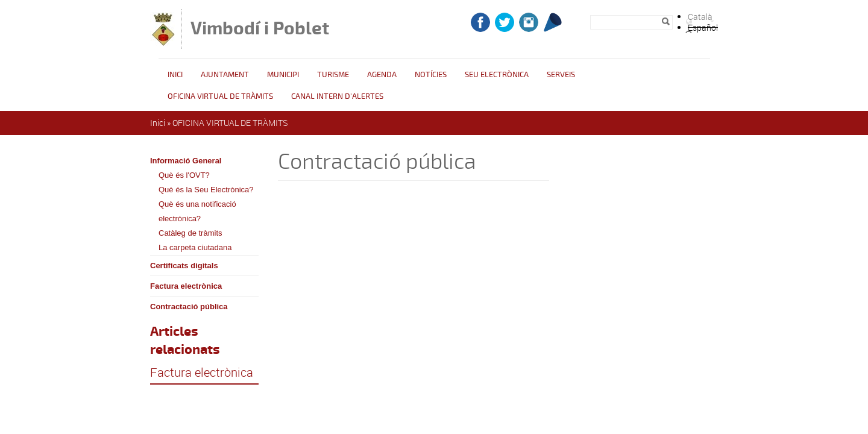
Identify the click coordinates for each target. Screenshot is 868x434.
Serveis (561, 75)
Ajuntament (225, 75)
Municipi (283, 75)
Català (700, 17)
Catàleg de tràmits (190, 233)
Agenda (382, 75)
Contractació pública (189, 307)
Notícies (431, 75)
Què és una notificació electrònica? (197, 211)
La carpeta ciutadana (195, 247)
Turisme (333, 75)
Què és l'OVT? (184, 175)
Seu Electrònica (497, 75)
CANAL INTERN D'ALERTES (337, 96)
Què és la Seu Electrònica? (206, 190)
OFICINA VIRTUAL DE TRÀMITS (220, 96)
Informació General (186, 161)
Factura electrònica (186, 286)
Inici (175, 75)
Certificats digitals (184, 266)
